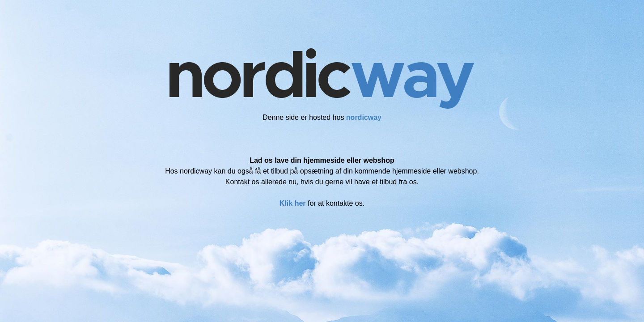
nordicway (364, 117)
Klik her (293, 203)
